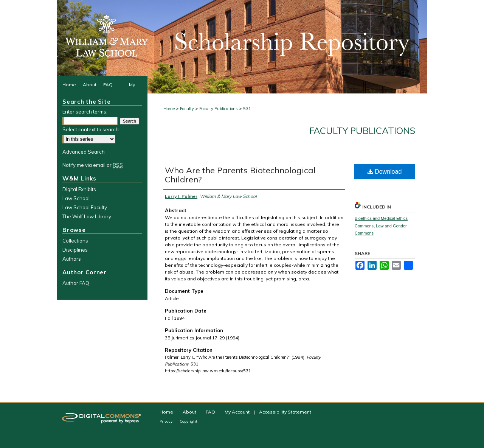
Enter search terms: (85, 112)
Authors (72, 259)
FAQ (211, 412)
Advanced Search (84, 152)
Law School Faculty (85, 207)
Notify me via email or (93, 165)
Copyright (188, 421)
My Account (238, 412)
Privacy (167, 421)
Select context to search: (91, 129)
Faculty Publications (219, 109)
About (190, 412)
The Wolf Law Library (87, 216)
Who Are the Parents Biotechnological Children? (240, 175)
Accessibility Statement (285, 412)
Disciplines (75, 250)
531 (247, 109)
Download (385, 172)
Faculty (187, 109)
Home (169, 109)
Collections (75, 241)
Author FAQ (76, 283)
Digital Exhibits (79, 189)
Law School (76, 198)
